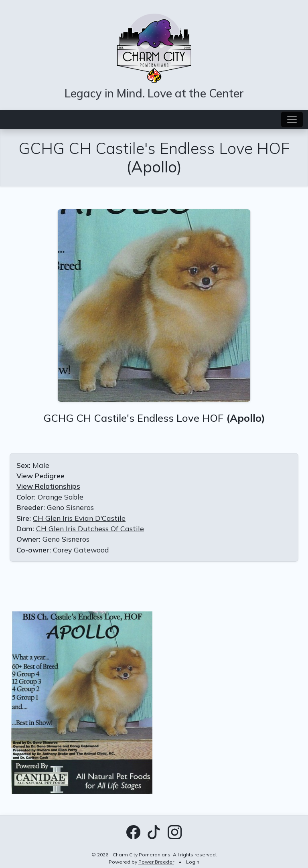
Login (193, 862)
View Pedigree (41, 475)
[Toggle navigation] (292, 119)
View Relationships (48, 486)
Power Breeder (156, 862)
